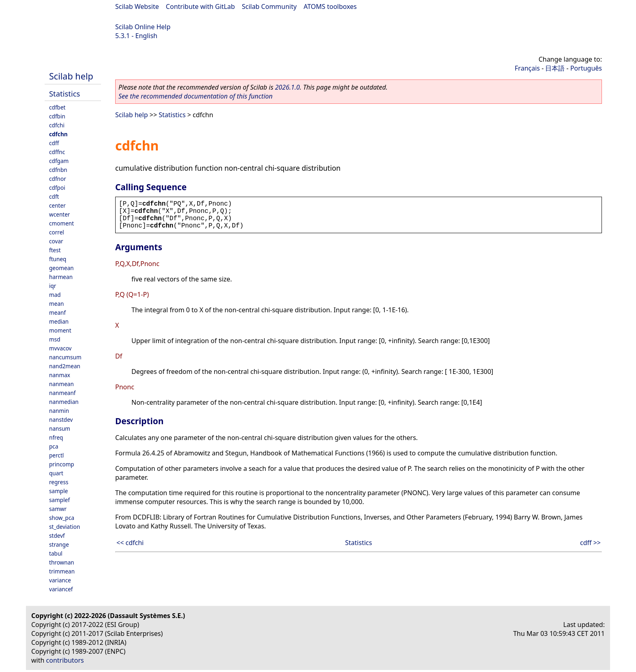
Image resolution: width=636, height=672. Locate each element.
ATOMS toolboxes (330, 6)
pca (54, 446)
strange (59, 544)
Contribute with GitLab (200, 6)
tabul (56, 553)
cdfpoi (57, 188)
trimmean (62, 571)
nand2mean (65, 366)
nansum (60, 428)
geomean (61, 268)
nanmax (60, 375)
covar (56, 241)
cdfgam (59, 161)
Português (586, 68)
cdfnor (58, 179)
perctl (56, 455)
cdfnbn (58, 170)
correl (57, 232)
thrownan (62, 562)
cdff (54, 143)
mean (56, 304)
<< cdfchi (130, 543)
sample (58, 491)
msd (55, 339)
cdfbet (57, 107)
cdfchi (57, 125)
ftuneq (58, 259)
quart (56, 473)
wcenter (59, 214)
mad (55, 295)
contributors (65, 660)
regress (59, 482)
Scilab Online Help (143, 27)
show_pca (62, 518)
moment (60, 330)
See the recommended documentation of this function (196, 96)
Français (527, 68)
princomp (62, 464)
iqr (53, 286)
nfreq (56, 437)
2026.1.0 (287, 87)
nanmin (59, 411)
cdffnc (57, 152)
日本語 (555, 68)
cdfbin (57, 116)
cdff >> (590, 543)
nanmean (61, 384)
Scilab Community (269, 6)
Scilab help (71, 76)
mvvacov (60, 348)
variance (60, 580)
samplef (59, 500)
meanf (57, 312)
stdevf (57, 536)
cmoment (61, 223)
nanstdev (61, 420)
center (57, 205)
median (59, 321)
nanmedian (64, 402)
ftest (55, 250)
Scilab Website (137, 6)
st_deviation (64, 527)
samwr (58, 509)
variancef (61, 589)
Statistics (64, 93)
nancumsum (65, 357)
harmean (61, 277)
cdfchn (58, 134)
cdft (54, 196)
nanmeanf (62, 393)
